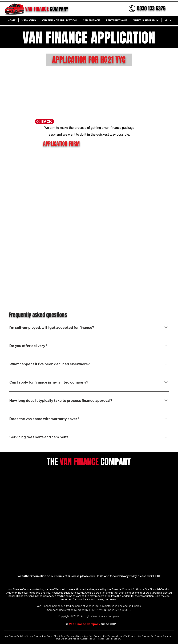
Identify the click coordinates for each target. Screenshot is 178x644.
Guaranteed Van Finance (89, 636)
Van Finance (36, 636)
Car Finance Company (162, 636)
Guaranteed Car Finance (92, 639)
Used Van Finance (127, 636)
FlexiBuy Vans (110, 636)
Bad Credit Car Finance (68, 639)
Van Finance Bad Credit (17, 636)
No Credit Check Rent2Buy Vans (59, 636)
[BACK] (44, 121)
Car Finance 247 (114, 639)
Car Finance (144, 636)
